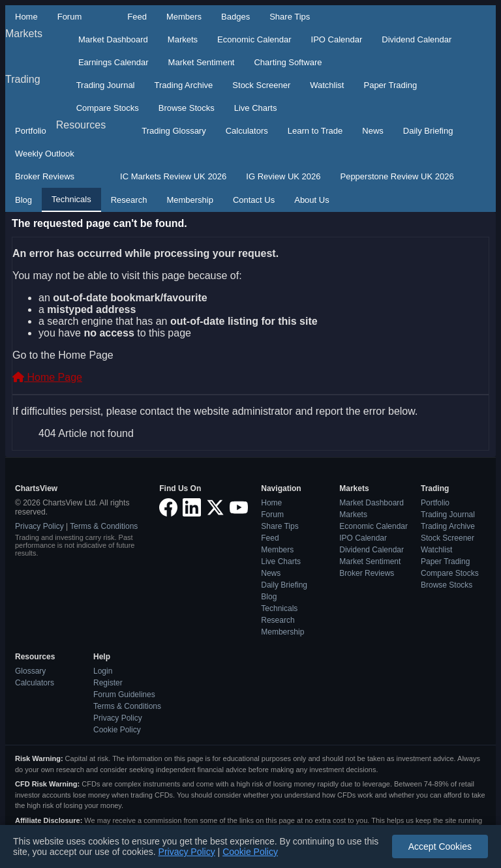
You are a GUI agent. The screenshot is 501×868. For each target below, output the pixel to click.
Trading (23, 79)
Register (108, 683)
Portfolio (31, 131)
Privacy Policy (39, 526)
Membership (190, 200)
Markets (24, 34)
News (373, 131)
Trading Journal (106, 85)
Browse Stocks (187, 108)
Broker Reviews (45, 176)
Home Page (47, 377)
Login (103, 671)
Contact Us (254, 200)
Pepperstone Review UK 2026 (397, 176)
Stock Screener (261, 85)
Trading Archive (184, 85)
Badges (235, 17)
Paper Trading (390, 85)
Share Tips (290, 17)
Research (129, 200)
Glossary (30, 671)
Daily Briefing (428, 131)
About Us (311, 200)
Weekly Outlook (45, 154)
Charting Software (288, 62)
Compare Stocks (108, 108)
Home (26, 17)
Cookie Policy (117, 730)
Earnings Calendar (114, 62)
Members (184, 17)
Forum (70, 17)
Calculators (247, 131)
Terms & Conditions (104, 526)
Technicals (71, 199)
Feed (137, 17)
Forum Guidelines (124, 695)
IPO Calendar (337, 39)
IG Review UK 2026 (283, 176)
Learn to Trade (315, 131)
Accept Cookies (440, 846)
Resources (81, 125)
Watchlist (327, 85)
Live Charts (256, 108)
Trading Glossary (174, 131)
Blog (23, 200)
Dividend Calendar (417, 39)
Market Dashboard (113, 39)
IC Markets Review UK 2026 (173, 176)
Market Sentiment (202, 62)
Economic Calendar (254, 39)
